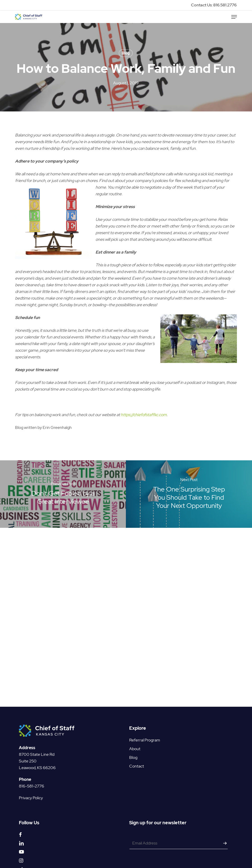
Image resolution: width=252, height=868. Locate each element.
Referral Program (145, 731)
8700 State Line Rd (37, 745)
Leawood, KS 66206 (37, 758)
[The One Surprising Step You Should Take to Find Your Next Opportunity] (189, 494)
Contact (137, 757)
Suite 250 (28, 752)
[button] (234, 17)
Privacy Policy (31, 788)
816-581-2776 (32, 777)
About (135, 739)
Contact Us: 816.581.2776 (214, 5)
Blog (126, 53)
